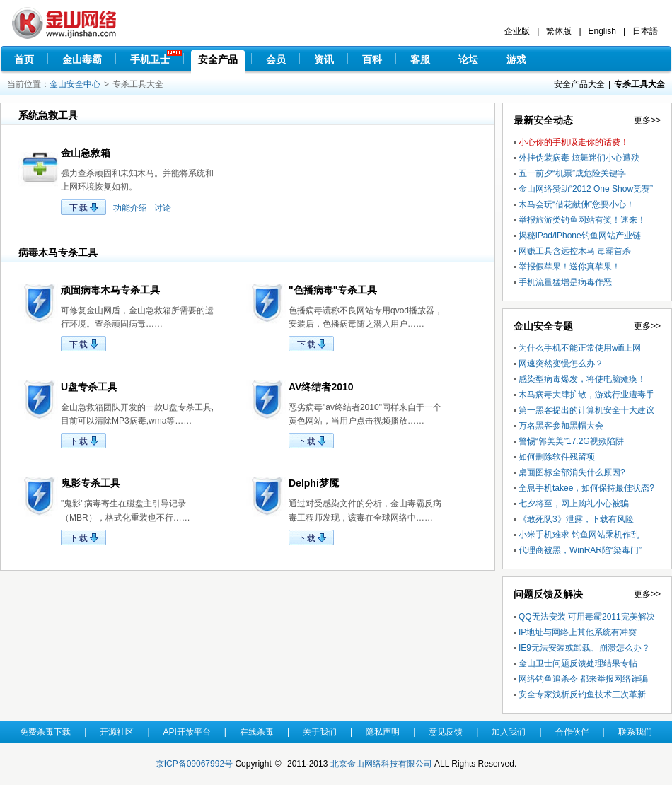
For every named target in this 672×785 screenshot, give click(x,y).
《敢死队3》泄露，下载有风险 (576, 519)
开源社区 (117, 732)
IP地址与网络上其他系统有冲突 (578, 632)
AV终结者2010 (321, 387)
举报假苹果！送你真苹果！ (569, 267)
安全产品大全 (579, 84)
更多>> (647, 120)
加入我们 (509, 732)
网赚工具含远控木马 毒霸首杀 (575, 251)
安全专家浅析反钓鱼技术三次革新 (582, 694)
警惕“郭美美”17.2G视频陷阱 (571, 441)
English (602, 31)
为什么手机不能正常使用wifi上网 (580, 348)
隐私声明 (383, 732)
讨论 (163, 208)
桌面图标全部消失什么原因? (572, 472)
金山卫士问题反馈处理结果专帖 (578, 663)
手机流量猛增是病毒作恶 (565, 282)
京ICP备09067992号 (194, 764)
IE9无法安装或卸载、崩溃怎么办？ (584, 648)
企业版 (517, 31)
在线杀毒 (257, 732)
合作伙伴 (572, 732)
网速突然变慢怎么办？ (561, 364)
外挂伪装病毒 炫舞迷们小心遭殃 (579, 158)
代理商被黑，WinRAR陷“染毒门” (580, 550)
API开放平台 (187, 732)
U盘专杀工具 (89, 387)
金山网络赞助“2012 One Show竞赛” (586, 189)
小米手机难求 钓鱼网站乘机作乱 (579, 535)
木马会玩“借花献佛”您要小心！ (577, 204)
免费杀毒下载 (45, 732)
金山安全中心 (75, 84)
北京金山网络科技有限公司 (381, 764)
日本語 (645, 31)
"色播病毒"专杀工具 (333, 290)
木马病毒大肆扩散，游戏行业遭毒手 (586, 395)
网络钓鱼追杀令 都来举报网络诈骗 (583, 679)
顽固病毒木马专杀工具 (110, 290)
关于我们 (320, 732)
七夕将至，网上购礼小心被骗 (574, 504)
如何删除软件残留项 (557, 457)
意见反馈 (446, 732)
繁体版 (559, 31)
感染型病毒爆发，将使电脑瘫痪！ (582, 379)
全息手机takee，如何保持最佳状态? (586, 488)
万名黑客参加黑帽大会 (561, 426)
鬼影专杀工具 (91, 483)
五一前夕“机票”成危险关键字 (572, 173)
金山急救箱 (86, 153)
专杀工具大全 (639, 84)
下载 (80, 208)
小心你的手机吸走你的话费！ (574, 142)
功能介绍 (130, 208)
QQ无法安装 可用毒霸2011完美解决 (587, 617)
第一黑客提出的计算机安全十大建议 (586, 410)
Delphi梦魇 (314, 483)
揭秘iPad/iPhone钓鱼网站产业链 (580, 235)
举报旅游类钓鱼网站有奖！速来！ (582, 220)
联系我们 (635, 732)
